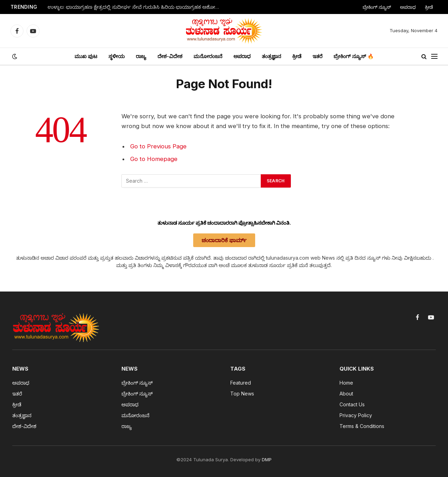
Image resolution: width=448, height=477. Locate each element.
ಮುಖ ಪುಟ (86, 56)
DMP (267, 460)
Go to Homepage (154, 159)
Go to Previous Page (158, 146)
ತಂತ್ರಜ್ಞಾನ (271, 56)
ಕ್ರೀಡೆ (429, 7)
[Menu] (434, 57)
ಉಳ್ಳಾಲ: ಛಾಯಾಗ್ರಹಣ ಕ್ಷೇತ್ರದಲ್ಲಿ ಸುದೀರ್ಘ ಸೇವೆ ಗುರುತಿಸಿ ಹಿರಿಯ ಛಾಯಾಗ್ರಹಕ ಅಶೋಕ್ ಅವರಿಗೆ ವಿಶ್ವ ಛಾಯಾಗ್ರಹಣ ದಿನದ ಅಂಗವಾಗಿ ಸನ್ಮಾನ (135, 7)
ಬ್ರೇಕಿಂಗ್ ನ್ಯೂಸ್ (377, 7)
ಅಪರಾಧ (408, 7)
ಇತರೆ (317, 56)
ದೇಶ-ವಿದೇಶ (170, 56)
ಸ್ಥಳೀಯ (117, 56)
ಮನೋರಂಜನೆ (208, 56)
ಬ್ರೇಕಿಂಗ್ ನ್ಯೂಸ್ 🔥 (354, 56)
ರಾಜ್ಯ (141, 56)
